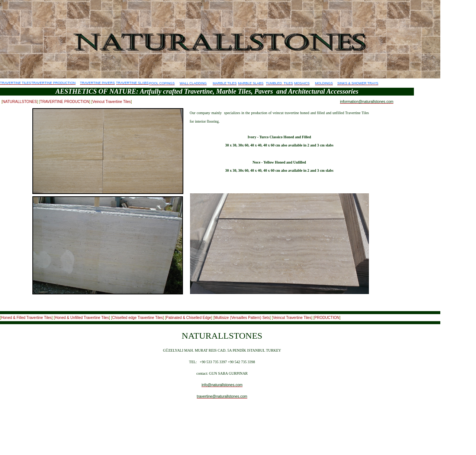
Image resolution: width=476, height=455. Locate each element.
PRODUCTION (327, 318)
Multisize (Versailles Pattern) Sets (242, 318)
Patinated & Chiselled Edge (189, 318)
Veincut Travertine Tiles (111, 102)
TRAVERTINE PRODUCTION (65, 102)
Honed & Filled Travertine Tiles (26, 318)
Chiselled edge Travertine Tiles (137, 318)
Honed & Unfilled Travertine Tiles (82, 318)
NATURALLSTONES (20, 102)
